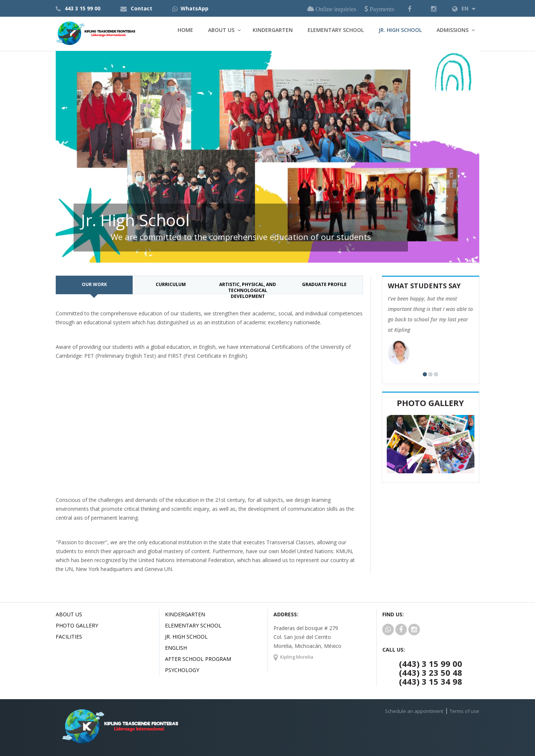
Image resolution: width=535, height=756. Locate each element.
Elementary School (336, 30)
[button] (410, 9)
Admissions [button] (453, 30)
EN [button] (464, 8)
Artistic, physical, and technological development (248, 288)
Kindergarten (273, 30)
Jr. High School (400, 30)
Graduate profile (324, 284)
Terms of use (464, 711)
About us (69, 614)
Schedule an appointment (414, 711)
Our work (94, 284)
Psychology (182, 670)
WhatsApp (194, 8)
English (176, 648)
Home (185, 30)
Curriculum (171, 284)
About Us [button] (221, 30)
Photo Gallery (77, 625)
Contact (142, 8)
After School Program (198, 659)
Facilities (69, 637)
